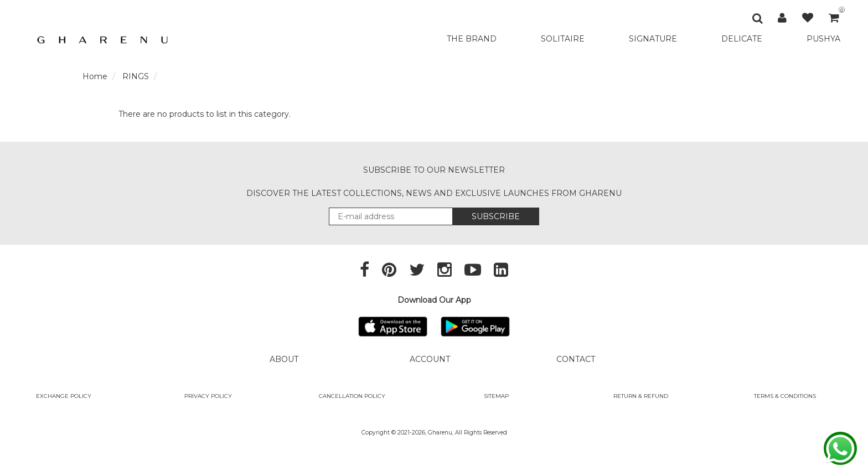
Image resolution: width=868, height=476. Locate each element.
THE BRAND (472, 39)
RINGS (136, 76)
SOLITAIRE (563, 39)
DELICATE (742, 39)
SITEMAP (496, 396)
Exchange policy (64, 396)
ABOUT (284, 359)
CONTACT (576, 359)
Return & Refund (641, 396)
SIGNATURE (653, 39)
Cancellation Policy (352, 396)
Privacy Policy (208, 396)
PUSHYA (823, 39)
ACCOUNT (430, 359)
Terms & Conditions (785, 396)
